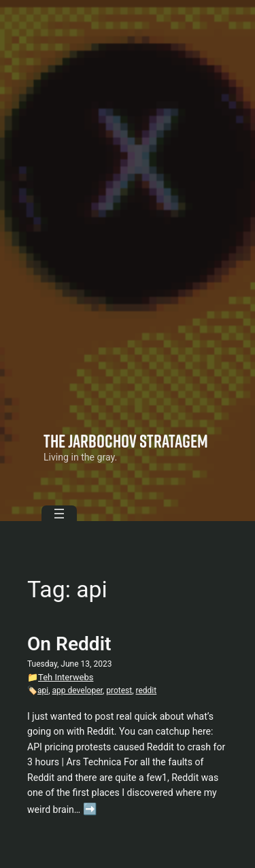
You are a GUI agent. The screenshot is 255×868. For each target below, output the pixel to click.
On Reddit (69, 644)
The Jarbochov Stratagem (126, 441)
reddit (147, 690)
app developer (78, 690)
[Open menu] (59, 514)
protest (119, 690)
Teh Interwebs (66, 677)
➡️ (90, 809)
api (43, 690)
